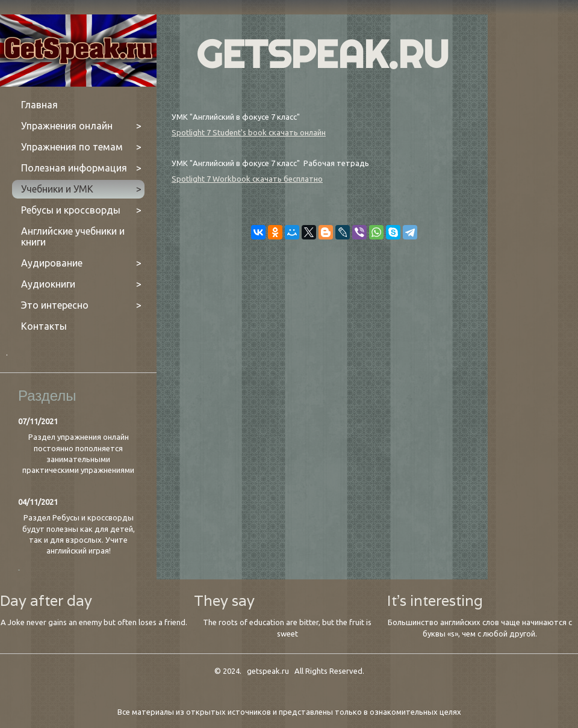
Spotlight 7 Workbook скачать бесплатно (247, 179)
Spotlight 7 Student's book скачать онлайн (249, 132)
